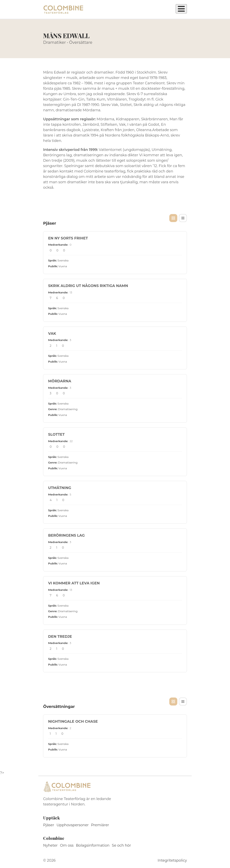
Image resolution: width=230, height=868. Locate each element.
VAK (52, 334)
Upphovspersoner (73, 825)
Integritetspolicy (172, 860)
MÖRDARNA (60, 381)
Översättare (81, 42)
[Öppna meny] (181, 9)
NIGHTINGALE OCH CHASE (73, 722)
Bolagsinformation (93, 845)
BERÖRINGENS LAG (66, 535)
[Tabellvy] (183, 218)
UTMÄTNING (60, 488)
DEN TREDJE (60, 637)
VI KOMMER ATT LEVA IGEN (74, 583)
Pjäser (49, 825)
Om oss (67, 845)
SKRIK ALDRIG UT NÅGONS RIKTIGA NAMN (88, 286)
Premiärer (100, 825)
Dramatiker (55, 42)
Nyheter (50, 845)
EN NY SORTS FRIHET (68, 238)
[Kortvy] (173, 218)
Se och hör (121, 845)
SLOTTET (56, 434)
